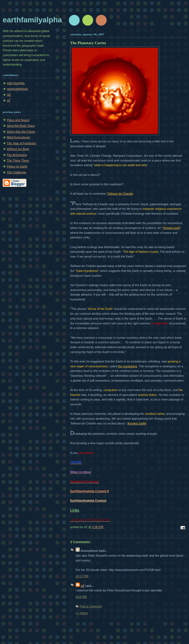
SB (9, 95)
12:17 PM (82, 576)
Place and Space (18, 120)
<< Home (82, 613)
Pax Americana (17, 155)
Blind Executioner (18, 137)
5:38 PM (98, 527)
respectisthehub (17, 89)
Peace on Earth (17, 166)
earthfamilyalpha (32, 20)
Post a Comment (91, 606)
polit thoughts (16, 83)
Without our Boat (18, 149)
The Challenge (16, 172)
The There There (18, 160)
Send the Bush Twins (21, 126)
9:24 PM (81, 597)
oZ (9, 100)
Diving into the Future (21, 132)
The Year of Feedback (21, 143)
